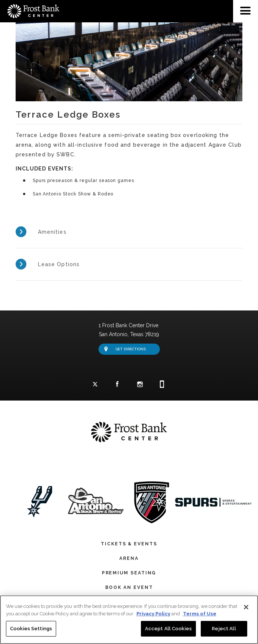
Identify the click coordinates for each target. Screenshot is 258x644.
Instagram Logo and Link (140, 385)
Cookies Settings (31, 629)
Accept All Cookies (168, 629)
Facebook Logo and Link (117, 385)
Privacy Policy (153, 614)
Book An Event (129, 586)
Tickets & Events (129, 543)
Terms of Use (200, 614)
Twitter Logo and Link (95, 385)
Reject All (224, 629)
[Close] (246, 607)
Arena (129, 557)
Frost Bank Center (30, 3)
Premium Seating (129, 572)
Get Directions (125, 348)
